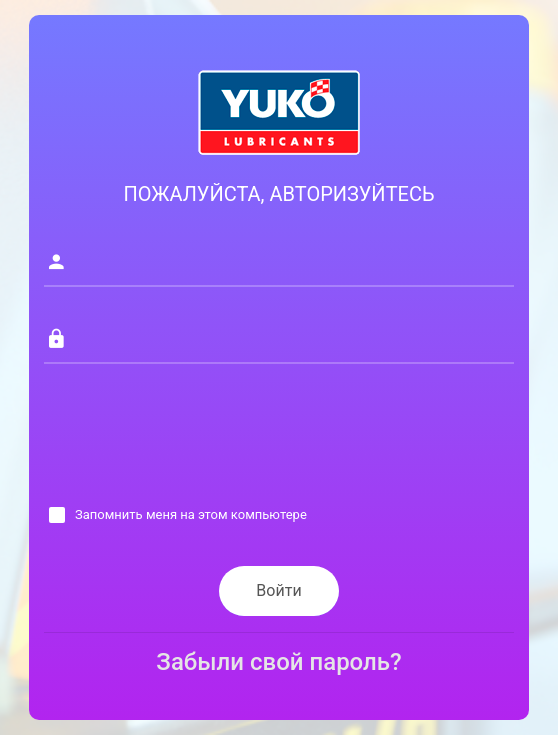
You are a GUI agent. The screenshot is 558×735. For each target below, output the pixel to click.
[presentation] (196, 443)
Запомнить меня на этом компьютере (191, 514)
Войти (278, 590)
